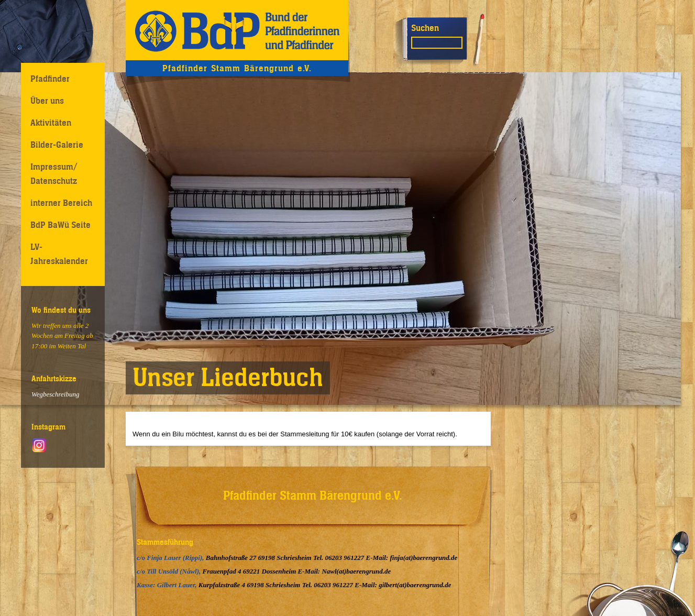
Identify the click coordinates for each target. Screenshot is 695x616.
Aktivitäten (51, 123)
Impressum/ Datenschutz (54, 174)
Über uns (47, 101)
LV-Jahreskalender (59, 254)
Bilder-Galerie (57, 145)
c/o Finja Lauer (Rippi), (171, 558)
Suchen (425, 28)
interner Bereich (61, 203)
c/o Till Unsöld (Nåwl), (170, 571)
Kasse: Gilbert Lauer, (168, 585)
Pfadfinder (50, 79)
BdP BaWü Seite (60, 225)
